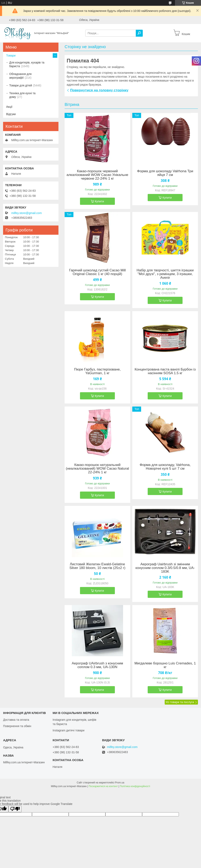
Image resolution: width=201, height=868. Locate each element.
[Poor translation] (15, 809)
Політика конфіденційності (135, 786)
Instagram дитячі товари (68, 730)
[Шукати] (139, 33)
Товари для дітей (21, 85)
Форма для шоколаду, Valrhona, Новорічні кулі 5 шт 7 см (165, 467)
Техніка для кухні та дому (22, 95)
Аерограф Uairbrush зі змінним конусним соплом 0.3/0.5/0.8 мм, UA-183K (165, 568)
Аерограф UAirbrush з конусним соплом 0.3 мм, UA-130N (97, 665)
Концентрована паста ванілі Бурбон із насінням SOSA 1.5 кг (165, 371)
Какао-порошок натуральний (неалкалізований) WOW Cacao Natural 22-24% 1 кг (97, 469)
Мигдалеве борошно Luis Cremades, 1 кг (165, 665)
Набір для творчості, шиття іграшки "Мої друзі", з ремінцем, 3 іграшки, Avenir (165, 274)
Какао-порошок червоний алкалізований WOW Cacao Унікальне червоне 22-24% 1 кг (97, 175)
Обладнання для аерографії (20, 76)
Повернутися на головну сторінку (99, 90)
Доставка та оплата (16, 720)
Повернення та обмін (17, 726)
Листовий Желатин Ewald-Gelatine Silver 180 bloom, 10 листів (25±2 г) (97, 566)
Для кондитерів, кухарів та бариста (27, 64)
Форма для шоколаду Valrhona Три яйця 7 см (165, 173)
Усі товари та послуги (180, 702)
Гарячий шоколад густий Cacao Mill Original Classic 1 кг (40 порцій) (97, 272)
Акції (9, 107)
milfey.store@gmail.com (27, 213)
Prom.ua (120, 783)
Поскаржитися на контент (103, 786)
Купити (99, 201)
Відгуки (11, 114)
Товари (11, 56)
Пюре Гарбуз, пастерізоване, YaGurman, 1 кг (97, 371)
